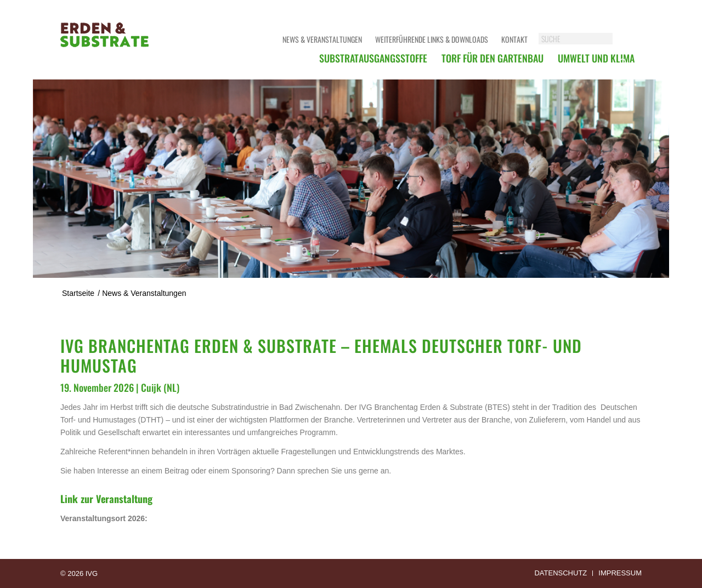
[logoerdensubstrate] (105, 47)
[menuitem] (373, 58)
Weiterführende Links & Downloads (432, 39)
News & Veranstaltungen (322, 39)
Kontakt (514, 39)
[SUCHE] (587, 39)
